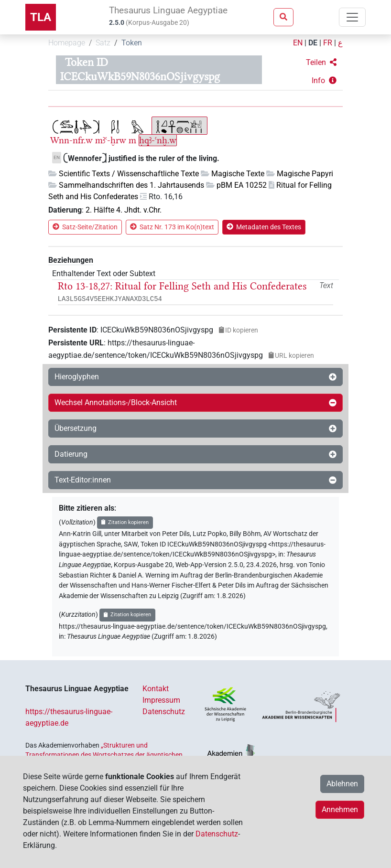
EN (298, 43)
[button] (321, 63)
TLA (41, 17)
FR (328, 43)
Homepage (67, 43)
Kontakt (156, 689)
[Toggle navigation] (352, 17)
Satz (103, 43)
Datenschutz (164, 712)
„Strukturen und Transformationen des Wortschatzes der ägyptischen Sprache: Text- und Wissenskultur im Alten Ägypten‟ (104, 755)
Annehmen (340, 809)
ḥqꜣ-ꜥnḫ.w (158, 140)
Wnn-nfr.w (71, 140)
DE (313, 43)
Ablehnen (342, 784)
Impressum (161, 700)
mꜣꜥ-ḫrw (111, 140)
